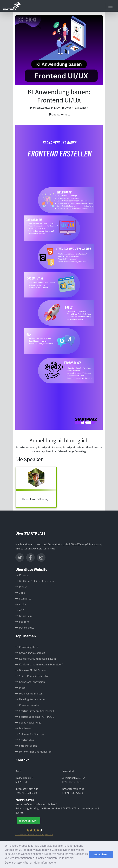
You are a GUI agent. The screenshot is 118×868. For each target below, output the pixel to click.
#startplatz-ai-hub (74, 447)
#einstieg (80, 451)
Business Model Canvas (31, 670)
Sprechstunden (26, 746)
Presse (21, 587)
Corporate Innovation (30, 682)
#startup (57, 447)
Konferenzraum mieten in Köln (36, 659)
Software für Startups (30, 734)
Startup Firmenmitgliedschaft (35, 711)
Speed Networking (28, 722)
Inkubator (23, 728)
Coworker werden (27, 705)
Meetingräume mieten (30, 699)
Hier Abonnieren (29, 821)
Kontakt (22, 575)
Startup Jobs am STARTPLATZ (35, 717)
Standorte (23, 598)
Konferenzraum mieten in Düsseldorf (39, 664)
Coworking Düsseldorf (30, 653)
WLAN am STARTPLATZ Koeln (35, 581)
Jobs (20, 593)
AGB (20, 610)
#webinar (51, 451)
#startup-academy (27, 447)
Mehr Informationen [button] (46, 863)
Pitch (20, 688)
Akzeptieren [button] (101, 855)
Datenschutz (25, 628)
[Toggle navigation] (110, 6)
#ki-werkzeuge (66, 451)
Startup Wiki (25, 740)
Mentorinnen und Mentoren (33, 752)
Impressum (24, 616)
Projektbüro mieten (29, 693)
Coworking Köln (27, 647)
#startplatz (45, 447)
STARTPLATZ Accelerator (32, 676)
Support (22, 622)
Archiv (21, 604)
